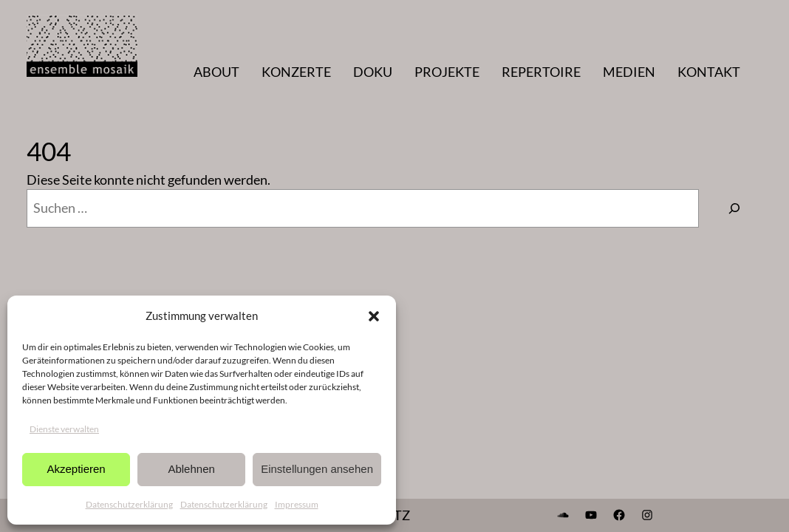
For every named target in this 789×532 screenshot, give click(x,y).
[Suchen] (734, 208)
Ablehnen (191, 469)
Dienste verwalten (64, 429)
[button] (374, 316)
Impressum (297, 504)
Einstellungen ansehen (317, 469)
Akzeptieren (76, 469)
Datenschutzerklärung (129, 504)
